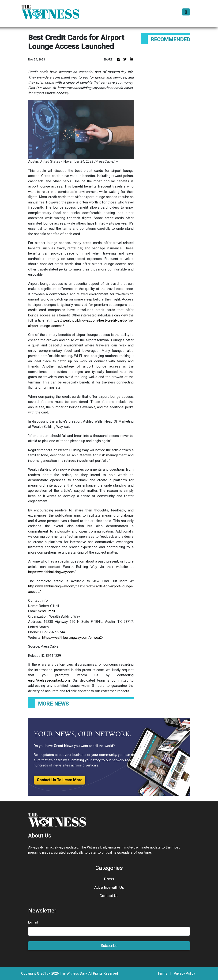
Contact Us (109, 896)
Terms (162, 973)
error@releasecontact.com (49, 680)
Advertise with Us (109, 888)
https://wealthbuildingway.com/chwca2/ (73, 638)
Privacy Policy (184, 973)
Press (109, 879)
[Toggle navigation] (186, 12)
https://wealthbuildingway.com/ (52, 572)
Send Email (46, 611)
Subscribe (109, 946)
